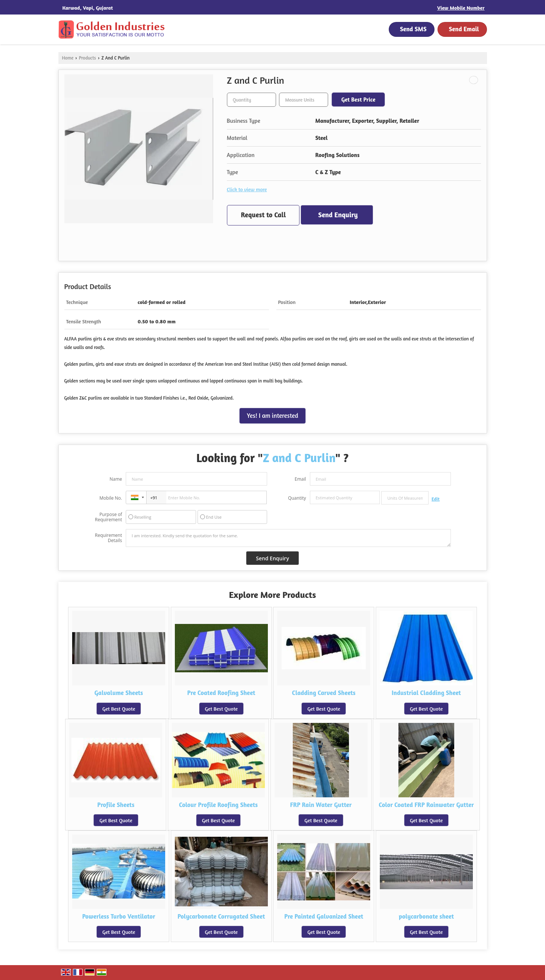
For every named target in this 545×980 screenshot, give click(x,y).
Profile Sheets (116, 805)
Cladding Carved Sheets (324, 693)
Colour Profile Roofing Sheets (218, 805)
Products (87, 58)
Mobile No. (111, 498)
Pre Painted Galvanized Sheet (324, 916)
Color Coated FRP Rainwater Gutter (426, 805)
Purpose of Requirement (108, 517)
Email (300, 479)
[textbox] (304, 100)
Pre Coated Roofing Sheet (221, 693)
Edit (436, 499)
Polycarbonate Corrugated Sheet (221, 916)
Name (116, 479)
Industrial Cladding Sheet (426, 693)
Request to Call (264, 215)
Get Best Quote (119, 709)
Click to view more (247, 189)
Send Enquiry (338, 215)
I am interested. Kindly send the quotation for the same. (288, 538)
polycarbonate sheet (426, 916)
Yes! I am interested (273, 416)
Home (68, 58)
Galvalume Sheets (119, 693)
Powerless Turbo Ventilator (119, 916)
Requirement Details (108, 538)
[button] (461, 8)
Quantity (297, 498)
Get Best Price (358, 100)
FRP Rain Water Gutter (321, 805)
